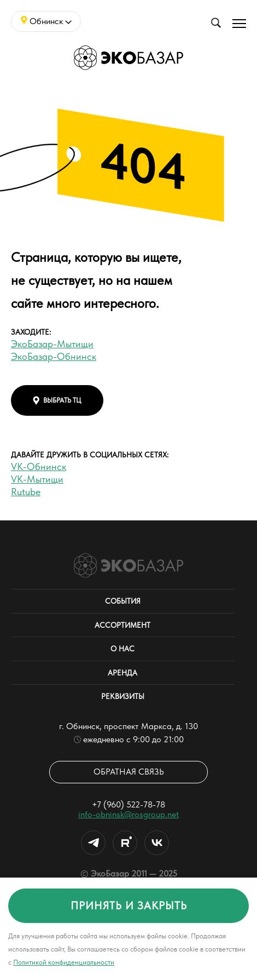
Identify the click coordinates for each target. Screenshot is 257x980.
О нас (122, 649)
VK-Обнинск (39, 466)
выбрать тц (57, 400)
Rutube (26, 492)
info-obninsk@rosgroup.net (128, 814)
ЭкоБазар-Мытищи (52, 344)
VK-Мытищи (37, 479)
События (123, 601)
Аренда (122, 673)
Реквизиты (123, 696)
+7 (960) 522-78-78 (128, 804)
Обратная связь (129, 772)
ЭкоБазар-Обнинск (54, 356)
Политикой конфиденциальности (64, 962)
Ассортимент (122, 625)
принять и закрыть (129, 906)
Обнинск (46, 21)
